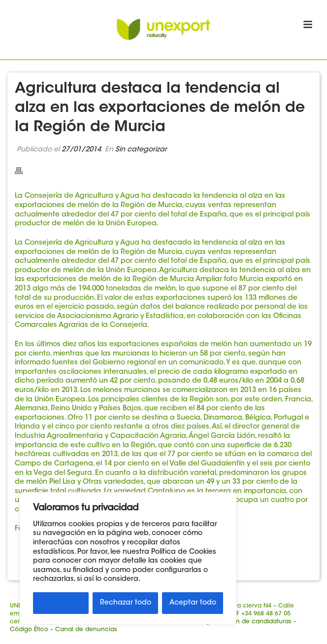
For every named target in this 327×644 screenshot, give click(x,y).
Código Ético (29, 630)
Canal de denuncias (86, 630)
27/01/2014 (81, 150)
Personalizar (61, 603)
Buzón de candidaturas (257, 622)
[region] (128, 558)
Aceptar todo (193, 603)
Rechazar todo (126, 603)
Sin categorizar (141, 150)
